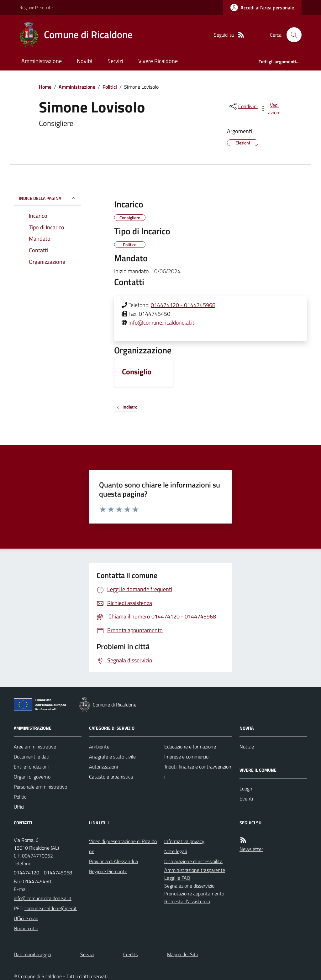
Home (45, 87)
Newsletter (251, 849)
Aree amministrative (35, 747)
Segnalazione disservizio (189, 886)
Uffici (19, 807)
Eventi (246, 799)
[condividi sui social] (243, 106)
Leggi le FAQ (177, 878)
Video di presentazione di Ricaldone (123, 846)
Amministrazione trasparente (195, 870)
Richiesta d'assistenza (187, 901)
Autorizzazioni (103, 767)
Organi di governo (32, 777)
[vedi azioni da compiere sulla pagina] (271, 109)
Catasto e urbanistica (111, 777)
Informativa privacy (184, 841)
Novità (85, 61)
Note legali (176, 851)
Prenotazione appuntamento (194, 894)
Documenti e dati (32, 757)
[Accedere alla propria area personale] (262, 8)
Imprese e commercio (186, 757)
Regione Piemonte (36, 7)
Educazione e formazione (190, 747)
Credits (130, 954)
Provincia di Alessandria (113, 861)
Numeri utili (26, 928)
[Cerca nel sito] (292, 35)
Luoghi (246, 789)
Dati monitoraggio (32, 954)
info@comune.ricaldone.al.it (161, 323)
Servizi (115, 61)
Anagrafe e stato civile (112, 757)
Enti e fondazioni (31, 767)
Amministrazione (42, 61)
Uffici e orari (26, 918)
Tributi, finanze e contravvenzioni (198, 772)
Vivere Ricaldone (158, 61)
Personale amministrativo (40, 787)
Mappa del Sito (183, 954)
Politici (110, 87)
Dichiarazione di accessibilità (193, 861)
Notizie (247, 747)
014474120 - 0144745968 (183, 305)
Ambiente (99, 747)
